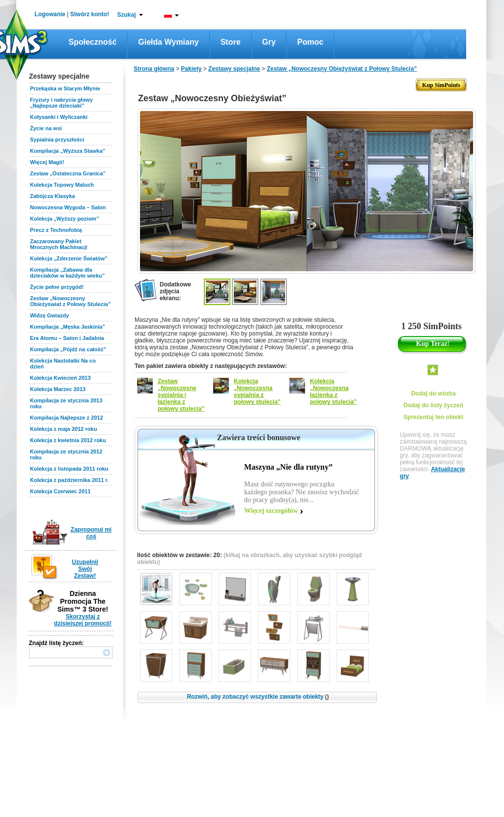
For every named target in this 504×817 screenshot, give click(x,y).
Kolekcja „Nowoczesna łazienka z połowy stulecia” (333, 392)
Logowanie (50, 14)
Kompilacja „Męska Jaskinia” (68, 327)
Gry (269, 42)
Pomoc (310, 42)
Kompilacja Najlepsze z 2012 (67, 418)
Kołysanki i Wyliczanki (59, 117)
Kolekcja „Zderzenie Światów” (69, 258)
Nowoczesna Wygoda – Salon (68, 207)
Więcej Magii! (47, 162)
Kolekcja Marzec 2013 (58, 389)
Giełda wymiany (168, 42)
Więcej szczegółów (271, 511)
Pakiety (191, 69)
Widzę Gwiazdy (49, 315)
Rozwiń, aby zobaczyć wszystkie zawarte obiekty (258, 697)
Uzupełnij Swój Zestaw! (85, 569)
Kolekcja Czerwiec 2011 (60, 491)
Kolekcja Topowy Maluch (62, 185)
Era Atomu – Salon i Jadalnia (67, 338)
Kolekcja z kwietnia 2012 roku (68, 440)
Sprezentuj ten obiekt (434, 417)
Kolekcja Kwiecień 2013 (60, 378)
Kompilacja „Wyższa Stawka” (68, 151)
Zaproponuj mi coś (91, 533)
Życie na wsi (46, 128)
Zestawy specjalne (234, 69)
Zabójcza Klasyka (53, 196)
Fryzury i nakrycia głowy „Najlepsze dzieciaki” (61, 103)
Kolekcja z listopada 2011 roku (69, 469)
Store (231, 42)
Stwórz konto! (90, 14)
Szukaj (126, 15)
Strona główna (154, 69)
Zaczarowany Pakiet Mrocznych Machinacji (59, 244)
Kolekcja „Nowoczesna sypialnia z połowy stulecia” (257, 392)
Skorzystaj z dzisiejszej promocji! (83, 620)
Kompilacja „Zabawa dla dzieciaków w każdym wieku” (67, 273)
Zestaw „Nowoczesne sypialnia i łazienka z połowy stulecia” (181, 395)
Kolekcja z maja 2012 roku (63, 429)
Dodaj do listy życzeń (434, 405)
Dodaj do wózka (434, 394)
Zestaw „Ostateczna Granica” (68, 173)
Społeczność (93, 42)
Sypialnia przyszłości (57, 140)
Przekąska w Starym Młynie (65, 88)
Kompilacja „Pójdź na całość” (68, 349)
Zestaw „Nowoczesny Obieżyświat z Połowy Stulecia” (70, 301)
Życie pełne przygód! (57, 287)
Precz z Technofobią (56, 230)
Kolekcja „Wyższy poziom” (64, 219)
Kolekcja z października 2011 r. (69, 480)
